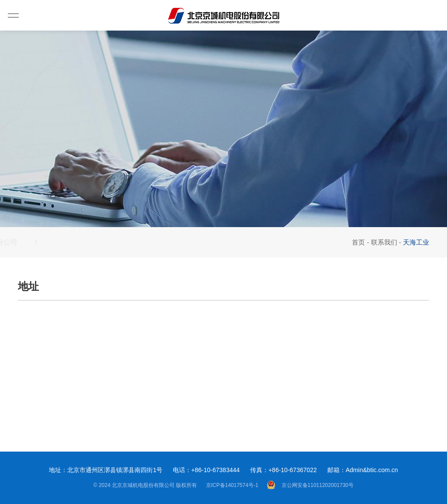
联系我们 (384, 242)
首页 (358, 242)
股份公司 (32, 242)
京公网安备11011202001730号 (310, 485)
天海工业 (95, 242)
